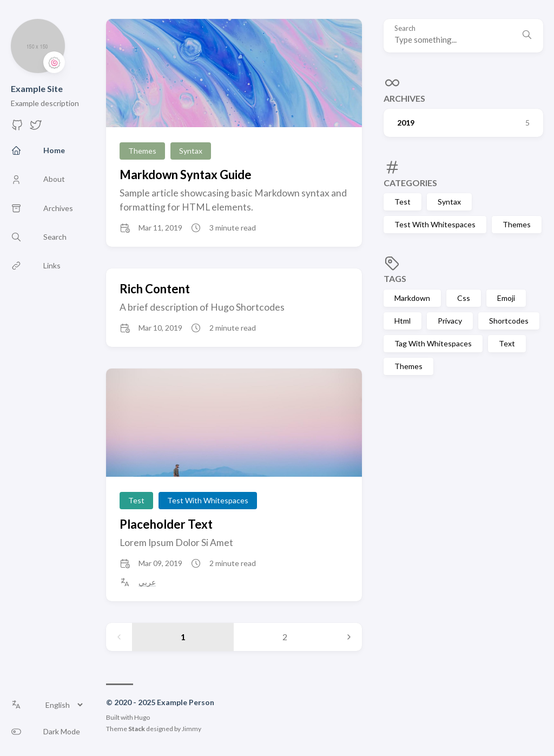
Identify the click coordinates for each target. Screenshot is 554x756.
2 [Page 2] (285, 637)
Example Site (37, 88)
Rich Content (155, 289)
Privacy (450, 321)
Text (507, 343)
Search (405, 28)
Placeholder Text (166, 524)
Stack (137, 729)
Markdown (412, 298)
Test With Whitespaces (435, 224)
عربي (147, 582)
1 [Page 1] (183, 637)
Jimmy (192, 729)
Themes (517, 224)
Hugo (142, 717)
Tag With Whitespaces (433, 343)
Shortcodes (509, 321)
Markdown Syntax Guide (186, 175)
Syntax (449, 202)
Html (403, 321)
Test (403, 202)
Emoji (506, 298)
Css (464, 298)
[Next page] (349, 637)
